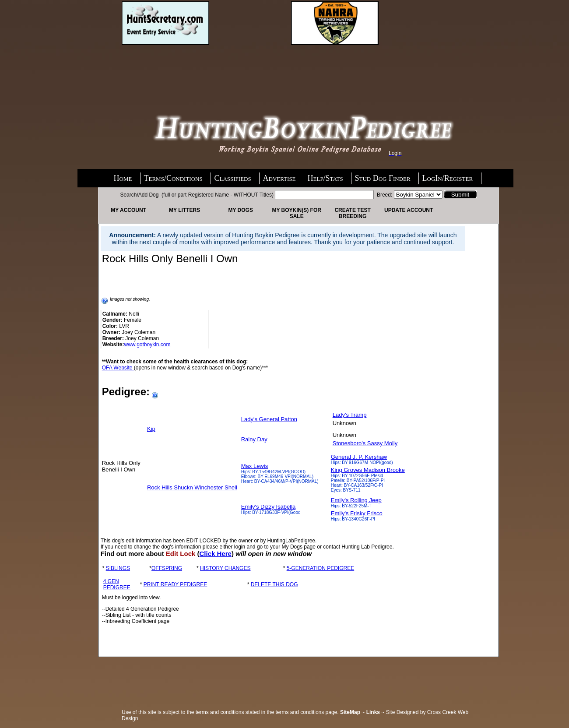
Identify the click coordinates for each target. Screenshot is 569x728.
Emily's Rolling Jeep (356, 500)
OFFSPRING (167, 568)
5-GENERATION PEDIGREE (320, 568)
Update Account (409, 210)
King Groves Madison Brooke (368, 470)
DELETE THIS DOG (274, 584)
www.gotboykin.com (147, 345)
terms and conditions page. (307, 712)
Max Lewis (255, 466)
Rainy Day (254, 439)
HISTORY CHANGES (225, 568)
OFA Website (118, 368)
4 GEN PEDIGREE (117, 584)
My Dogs (240, 210)
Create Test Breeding (352, 213)
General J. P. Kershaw (359, 457)
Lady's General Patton (269, 419)
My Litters (184, 210)
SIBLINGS (118, 568)
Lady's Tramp (350, 415)
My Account (128, 210)
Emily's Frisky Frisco (357, 513)
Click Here (216, 554)
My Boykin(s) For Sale (296, 213)
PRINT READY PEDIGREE (176, 584)
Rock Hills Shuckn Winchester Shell (192, 487)
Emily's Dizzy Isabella (269, 507)
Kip (151, 429)
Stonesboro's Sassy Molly (365, 443)
